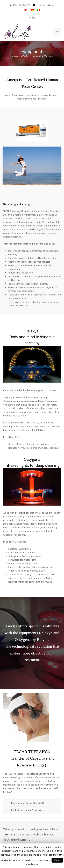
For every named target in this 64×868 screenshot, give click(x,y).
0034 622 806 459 (21, 5)
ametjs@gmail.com (45, 5)
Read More (32, 864)
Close (57, 860)
